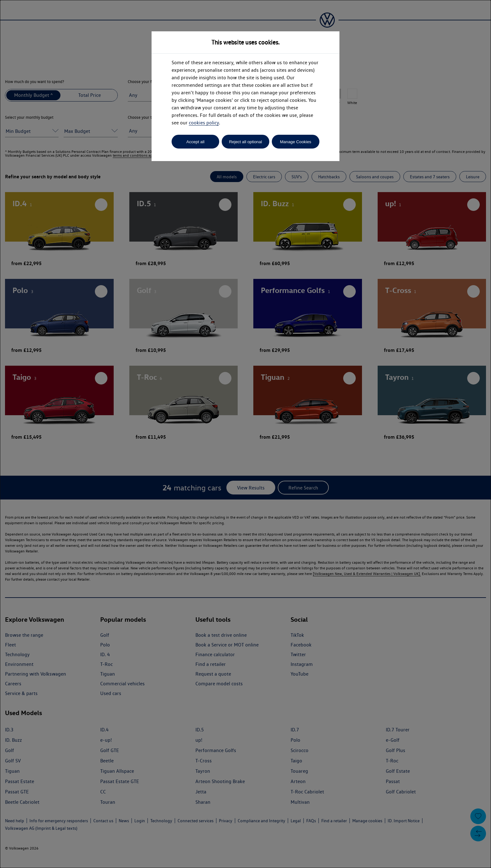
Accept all (195, 142)
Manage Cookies (296, 142)
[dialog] (246, 434)
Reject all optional (245, 142)
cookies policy (204, 123)
